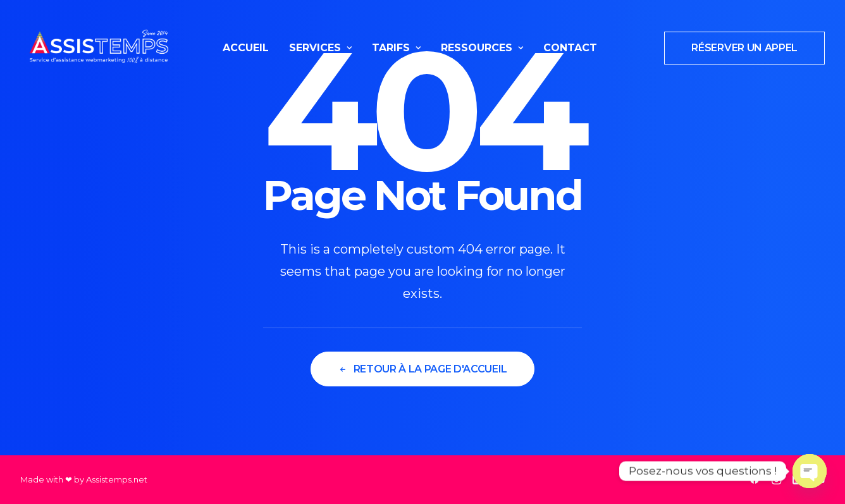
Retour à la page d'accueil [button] (422, 369)
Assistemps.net (117, 479)
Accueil (246, 48)
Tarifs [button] (396, 48)
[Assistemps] (99, 48)
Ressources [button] (482, 48)
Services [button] (320, 48)
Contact (570, 48)
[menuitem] (246, 48)
